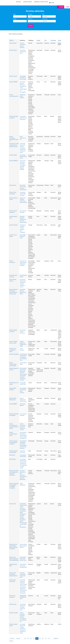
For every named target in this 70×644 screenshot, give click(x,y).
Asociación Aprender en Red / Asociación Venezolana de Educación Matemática (23, 475)
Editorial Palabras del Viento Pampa (23, 400)
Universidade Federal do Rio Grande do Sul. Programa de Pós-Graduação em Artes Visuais (23, 464)
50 (31, 638)
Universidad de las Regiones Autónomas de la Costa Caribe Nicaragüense (23, 435)
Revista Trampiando (14, 354)
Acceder (52, 3)
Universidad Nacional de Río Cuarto (23, 157)
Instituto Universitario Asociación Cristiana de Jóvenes (23, 427)
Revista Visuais (13, 604)
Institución (30, 19)
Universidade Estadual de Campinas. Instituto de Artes (23, 607)
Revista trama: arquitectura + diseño (13, 350)
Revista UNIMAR (13, 404)
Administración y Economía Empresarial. (23, 592)
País (43, 14)
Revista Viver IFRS (13, 613)
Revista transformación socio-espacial (13, 364)
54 (43, 638)
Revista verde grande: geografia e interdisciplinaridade (14, 559)
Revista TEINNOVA (14, 161)
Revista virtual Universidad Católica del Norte (13, 574)
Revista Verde (13, 504)
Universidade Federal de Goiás (23, 236)
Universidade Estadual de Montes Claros (23, 559)
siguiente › (56, 638)
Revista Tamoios (13, 76)
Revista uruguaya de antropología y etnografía (13, 442)
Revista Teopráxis (13, 225)
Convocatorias (27, 2)
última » (11, 641)
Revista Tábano (13, 43)
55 (46, 638)
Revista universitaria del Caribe (13, 434)
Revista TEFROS (13, 155)
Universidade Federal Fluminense (23, 332)
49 (28, 638)
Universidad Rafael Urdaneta (22, 96)
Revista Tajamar (13, 50)
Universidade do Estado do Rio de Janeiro (23, 78)
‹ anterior (18, 638)
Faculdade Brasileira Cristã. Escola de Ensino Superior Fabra (23, 219)
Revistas (18, 2)
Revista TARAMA (13, 82)
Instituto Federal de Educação (22, 614)
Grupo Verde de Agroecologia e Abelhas (23, 546)
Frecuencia (45, 19)
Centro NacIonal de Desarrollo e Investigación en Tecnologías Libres (23, 357)
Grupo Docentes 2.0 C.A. (23, 138)
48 (25, 638)
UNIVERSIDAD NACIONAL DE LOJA (23, 597)
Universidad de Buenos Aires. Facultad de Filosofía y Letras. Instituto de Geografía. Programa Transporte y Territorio (23, 374)
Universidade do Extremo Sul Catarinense (23, 118)
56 (49, 638)
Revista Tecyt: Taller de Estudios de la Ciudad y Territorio (14, 145)
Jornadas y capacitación (41, 2)
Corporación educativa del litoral (23, 52)
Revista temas (13, 185)
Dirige (59, 40)
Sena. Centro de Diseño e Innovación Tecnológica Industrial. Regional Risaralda (23, 165)
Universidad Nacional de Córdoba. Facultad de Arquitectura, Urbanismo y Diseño (23, 629)
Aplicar (31, 26)
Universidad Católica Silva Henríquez (23, 194)
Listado (61, 7)
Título (14, 14)
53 (40, 638)
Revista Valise (13, 459)
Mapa (68, 7)
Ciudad (15, 19)
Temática (30, 14)
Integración (22, 589)
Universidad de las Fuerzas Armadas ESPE (23, 566)
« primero (12, 638)
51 (34, 638)
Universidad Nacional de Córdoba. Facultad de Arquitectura (23, 147)
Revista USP (12, 455)
